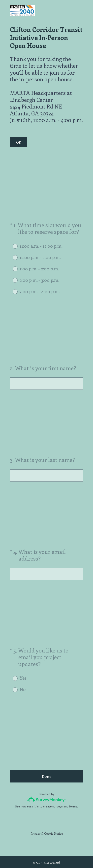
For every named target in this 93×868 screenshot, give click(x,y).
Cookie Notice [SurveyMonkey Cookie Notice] (53, 833)
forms (73, 806)
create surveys (53, 806)
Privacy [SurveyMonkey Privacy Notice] (35, 833)
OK (19, 142)
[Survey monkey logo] (46, 799)
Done (47, 776)
